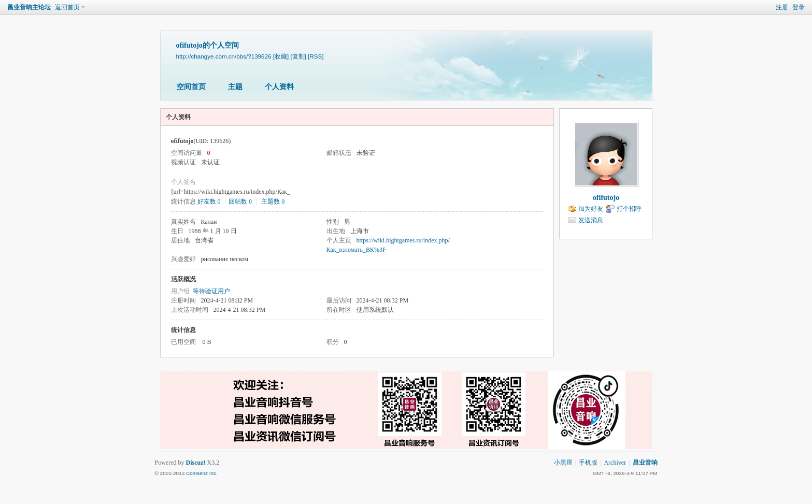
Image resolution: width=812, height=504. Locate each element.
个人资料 (279, 87)
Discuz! (196, 463)
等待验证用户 (211, 291)
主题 (235, 87)
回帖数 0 (240, 201)
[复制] (298, 56)
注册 (782, 7)
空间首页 (191, 87)
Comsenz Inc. (202, 473)
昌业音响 (645, 463)
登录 (799, 7)
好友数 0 (209, 201)
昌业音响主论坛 (29, 7)
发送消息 (591, 220)
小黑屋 (563, 463)
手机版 (588, 463)
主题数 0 (273, 201)
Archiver (615, 463)
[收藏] (281, 56)
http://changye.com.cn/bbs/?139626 (224, 56)
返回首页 (67, 7)
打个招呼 (629, 209)
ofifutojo (606, 198)
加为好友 (591, 209)
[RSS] (316, 56)
